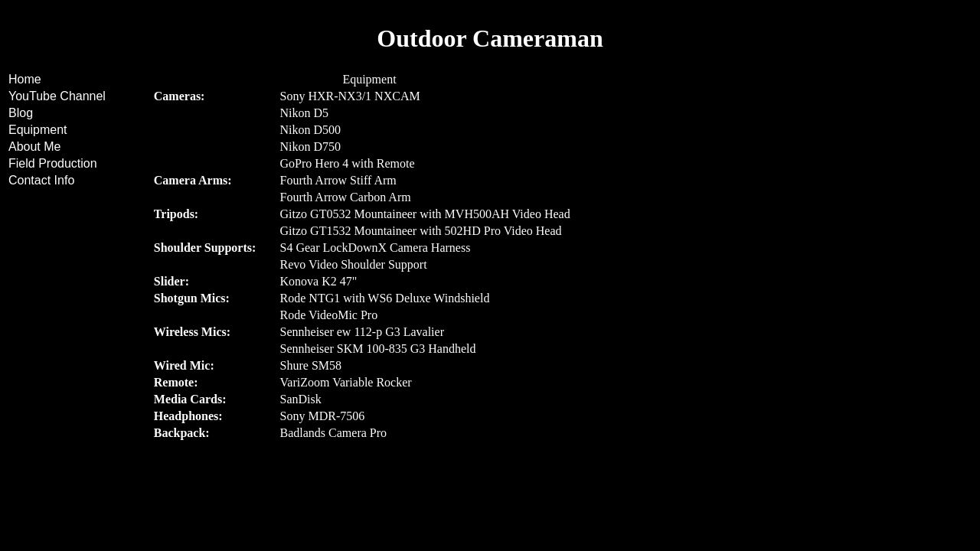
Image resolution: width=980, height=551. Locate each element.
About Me (34, 147)
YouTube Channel (57, 96)
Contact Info (41, 180)
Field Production (53, 163)
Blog (21, 113)
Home (25, 79)
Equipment (38, 130)
